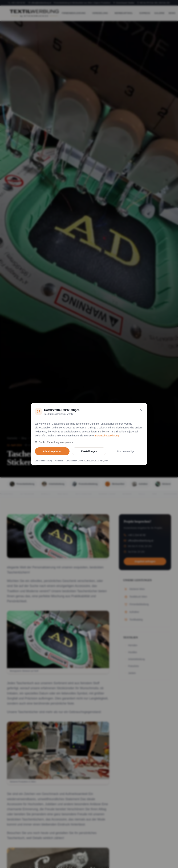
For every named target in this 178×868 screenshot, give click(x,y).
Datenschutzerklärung (107, 436)
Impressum (59, 461)
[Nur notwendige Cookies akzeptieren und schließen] (141, 410)
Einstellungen (89, 451)
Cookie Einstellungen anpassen (54, 442)
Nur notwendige (126, 451)
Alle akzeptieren (52, 451)
